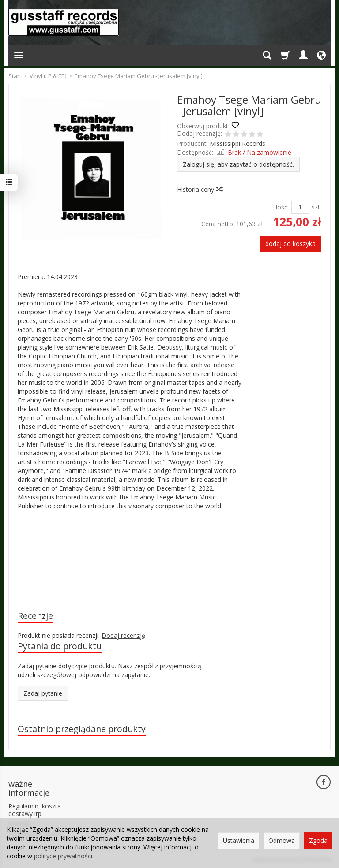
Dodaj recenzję (123, 635)
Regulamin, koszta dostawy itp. (35, 810)
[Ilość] (300, 207)
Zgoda (318, 840)
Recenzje (35, 616)
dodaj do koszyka (290, 244)
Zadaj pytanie (43, 693)
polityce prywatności (63, 856)
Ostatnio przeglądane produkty (82, 729)
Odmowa (282, 840)
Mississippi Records (237, 143)
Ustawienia (239, 840)
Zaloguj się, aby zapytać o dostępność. (238, 164)
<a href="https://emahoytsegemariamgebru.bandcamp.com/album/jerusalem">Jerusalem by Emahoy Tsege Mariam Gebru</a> (130, 559)
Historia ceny (200, 189)
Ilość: (281, 207)
